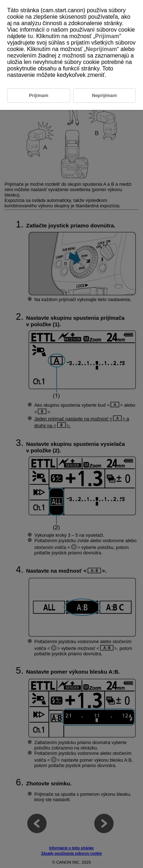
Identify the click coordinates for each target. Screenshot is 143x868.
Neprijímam (101, 49)
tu (30, 36)
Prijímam (107, 36)
